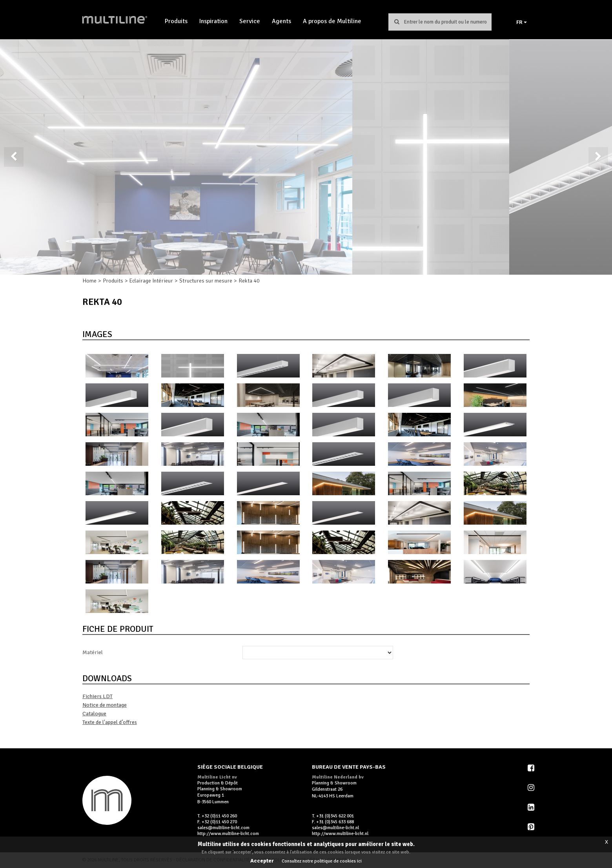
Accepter (262, 861)
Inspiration (213, 21)
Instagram (532, 788)
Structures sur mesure (206, 281)
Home (89, 281)
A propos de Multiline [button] (332, 21)
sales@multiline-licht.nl (335, 828)
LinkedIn (532, 807)
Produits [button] (176, 21)
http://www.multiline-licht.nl (340, 834)
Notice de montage (105, 705)
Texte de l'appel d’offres (110, 722)
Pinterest (532, 827)
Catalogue (94, 714)
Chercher (397, 22)
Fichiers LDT (97, 696)
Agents (281, 21)
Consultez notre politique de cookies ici (322, 861)
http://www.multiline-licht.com (228, 834)
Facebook (532, 768)
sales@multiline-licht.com (223, 828)
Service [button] (250, 21)
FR (522, 22)
